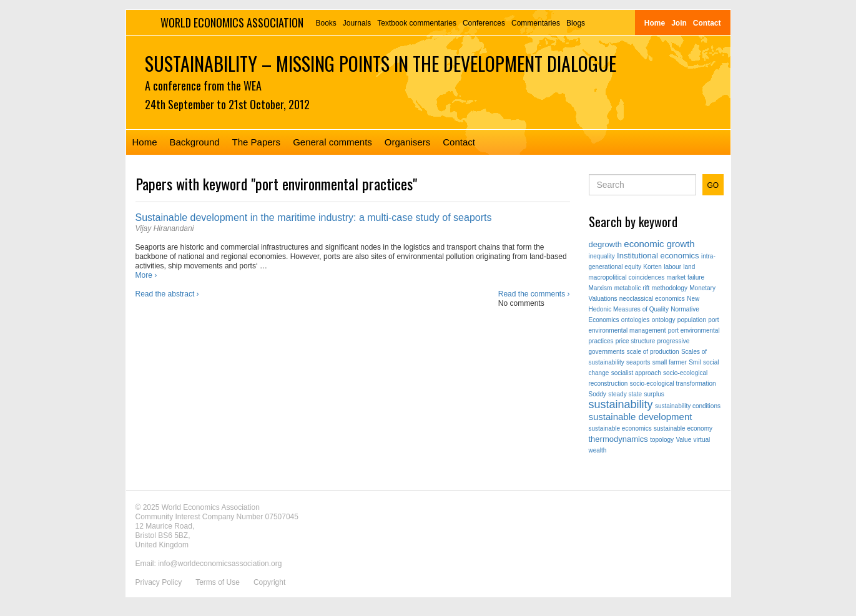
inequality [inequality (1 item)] (602, 256)
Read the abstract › (167, 294)
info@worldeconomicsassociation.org (220, 564)
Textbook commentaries (417, 23)
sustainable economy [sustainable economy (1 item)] (683, 428)
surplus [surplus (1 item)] (654, 394)
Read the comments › (534, 294)
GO (713, 185)
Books (326, 23)
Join (679, 23)
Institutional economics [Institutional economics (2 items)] (658, 256)
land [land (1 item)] (689, 267)
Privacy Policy (159, 582)
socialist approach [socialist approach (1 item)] (636, 373)
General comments (332, 142)
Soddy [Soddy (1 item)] (598, 394)
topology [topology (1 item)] (662, 440)
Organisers (407, 142)
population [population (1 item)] (692, 320)
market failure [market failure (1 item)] (686, 277)
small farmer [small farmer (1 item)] (670, 362)
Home (655, 23)
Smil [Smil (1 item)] (695, 362)
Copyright (269, 582)
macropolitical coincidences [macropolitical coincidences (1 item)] (627, 277)
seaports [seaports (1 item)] (638, 362)
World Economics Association (232, 22)
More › (146, 275)
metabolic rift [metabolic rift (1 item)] (632, 288)
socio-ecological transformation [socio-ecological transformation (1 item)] (673, 384)
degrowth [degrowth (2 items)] (605, 244)
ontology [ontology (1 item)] (664, 320)
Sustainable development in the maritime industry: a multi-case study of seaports (314, 218)
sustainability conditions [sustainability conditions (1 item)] (688, 406)
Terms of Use (218, 582)
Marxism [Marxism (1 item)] (601, 288)
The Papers (257, 142)
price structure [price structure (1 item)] (635, 341)
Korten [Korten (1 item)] (652, 267)
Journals (357, 23)
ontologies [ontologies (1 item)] (636, 320)
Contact (707, 23)
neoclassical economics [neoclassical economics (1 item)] (652, 299)
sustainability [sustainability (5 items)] (621, 404)
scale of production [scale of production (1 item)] (653, 352)
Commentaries (536, 23)
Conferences (484, 23)
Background (195, 142)
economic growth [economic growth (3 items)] (659, 244)
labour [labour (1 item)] (672, 267)
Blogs (576, 23)
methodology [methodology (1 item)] (670, 288)
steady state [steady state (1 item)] (625, 394)
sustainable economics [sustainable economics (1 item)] (620, 428)
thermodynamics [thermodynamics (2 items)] (618, 439)
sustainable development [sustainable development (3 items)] (641, 417)
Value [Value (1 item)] (683, 440)
